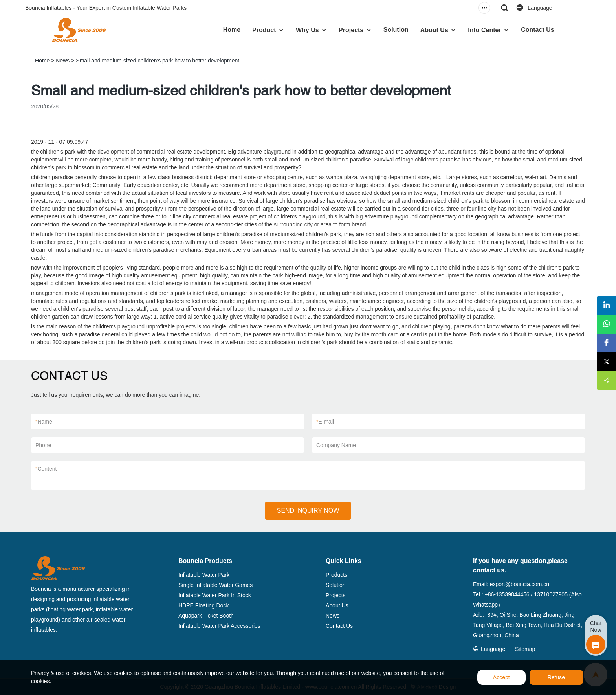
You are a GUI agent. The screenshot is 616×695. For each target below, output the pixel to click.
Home (232, 30)
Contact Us (537, 30)
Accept (501, 677)
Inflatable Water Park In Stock (215, 595)
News (63, 61)
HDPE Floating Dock (203, 605)
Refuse (556, 677)
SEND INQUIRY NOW (308, 511)
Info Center (484, 30)
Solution (396, 30)
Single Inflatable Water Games (215, 585)
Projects (351, 30)
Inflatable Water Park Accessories (219, 626)
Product (264, 30)
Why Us (307, 30)
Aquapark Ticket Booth (206, 616)
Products (336, 575)
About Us (434, 30)
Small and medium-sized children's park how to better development (158, 61)
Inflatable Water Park (204, 575)
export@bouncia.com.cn (520, 584)
